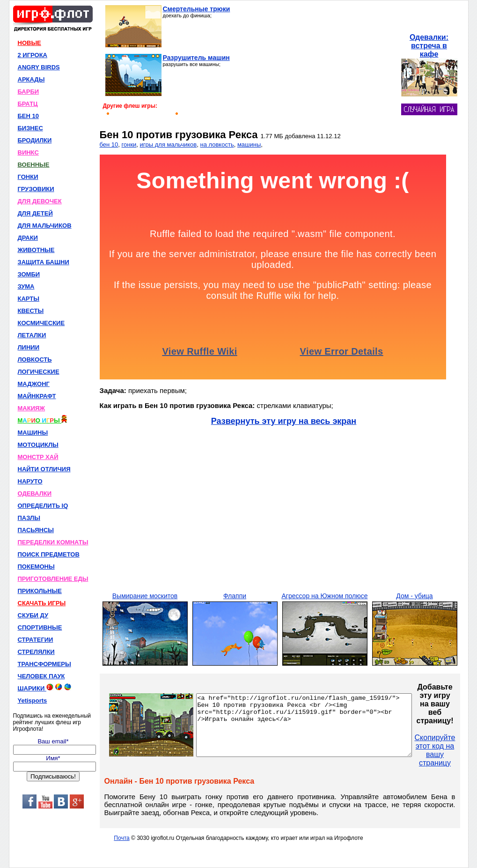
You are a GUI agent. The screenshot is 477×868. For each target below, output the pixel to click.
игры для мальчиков (169, 145)
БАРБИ (29, 92)
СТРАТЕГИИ (36, 640)
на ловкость (217, 145)
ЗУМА (26, 286)
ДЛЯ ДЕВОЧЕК (40, 201)
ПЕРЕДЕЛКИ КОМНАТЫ (53, 542)
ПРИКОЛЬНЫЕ (40, 591)
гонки (129, 145)
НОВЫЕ (29, 43)
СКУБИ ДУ (33, 615)
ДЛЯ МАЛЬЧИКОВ (45, 226)
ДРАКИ (28, 238)
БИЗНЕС (30, 128)
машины (249, 145)
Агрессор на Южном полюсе (324, 596)
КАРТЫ (29, 299)
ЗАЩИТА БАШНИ (44, 262)
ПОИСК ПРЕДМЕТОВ (49, 554)
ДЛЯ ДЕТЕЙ (35, 213)
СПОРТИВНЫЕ (40, 627)
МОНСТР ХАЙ (38, 457)
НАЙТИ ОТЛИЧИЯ (44, 469)
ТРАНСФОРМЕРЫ (44, 664)
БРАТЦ (28, 104)
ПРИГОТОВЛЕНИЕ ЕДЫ (53, 579)
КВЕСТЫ (31, 311)
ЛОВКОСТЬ (35, 360)
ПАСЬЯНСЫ (36, 530)
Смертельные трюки (197, 9)
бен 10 (109, 145)
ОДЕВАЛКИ (35, 493)
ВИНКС (28, 152)
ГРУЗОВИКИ (36, 189)
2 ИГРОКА (33, 55)
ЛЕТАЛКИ (32, 335)
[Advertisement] (322, 64)
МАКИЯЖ (32, 408)
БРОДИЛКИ (35, 140)
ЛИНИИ (29, 347)
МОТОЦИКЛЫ (38, 445)
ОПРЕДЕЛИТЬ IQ (43, 506)
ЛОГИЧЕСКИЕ (39, 372)
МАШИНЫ (33, 433)
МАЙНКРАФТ (37, 396)
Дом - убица (414, 596)
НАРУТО (30, 481)
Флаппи (235, 596)
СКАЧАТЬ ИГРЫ (42, 603)
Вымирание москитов (145, 596)
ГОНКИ (28, 177)
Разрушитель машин (196, 58)
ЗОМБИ (29, 274)
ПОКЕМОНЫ (36, 567)
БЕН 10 (28, 116)
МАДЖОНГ (34, 384)
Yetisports (33, 701)
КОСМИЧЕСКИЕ (41, 323)
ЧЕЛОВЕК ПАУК (41, 676)
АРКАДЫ (31, 79)
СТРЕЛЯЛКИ (36, 652)
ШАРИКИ (44, 688)
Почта (121, 838)
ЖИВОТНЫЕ (36, 250)
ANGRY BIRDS (39, 67)
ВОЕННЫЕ (34, 165)
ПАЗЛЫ (29, 518)
